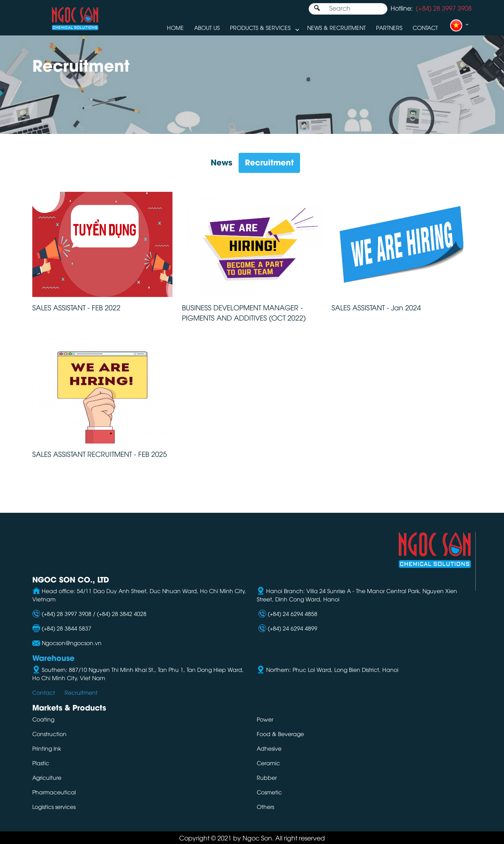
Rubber (267, 777)
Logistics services (54, 806)
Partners (389, 27)
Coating (43, 719)
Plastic (41, 763)
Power (265, 719)
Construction (49, 734)
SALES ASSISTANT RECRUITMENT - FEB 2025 (100, 454)
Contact (425, 27)
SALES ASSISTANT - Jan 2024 (376, 307)
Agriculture (47, 777)
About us (207, 27)
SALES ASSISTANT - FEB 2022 (76, 307)
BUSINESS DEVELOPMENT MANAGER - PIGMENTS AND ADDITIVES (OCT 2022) (244, 312)
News (221, 162)
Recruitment (269, 162)
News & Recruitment (336, 27)
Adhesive (269, 748)
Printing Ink (47, 748)
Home (175, 27)
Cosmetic (269, 792)
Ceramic (268, 763)
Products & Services (260, 27)
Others (265, 806)
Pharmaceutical (54, 792)
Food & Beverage (280, 734)
